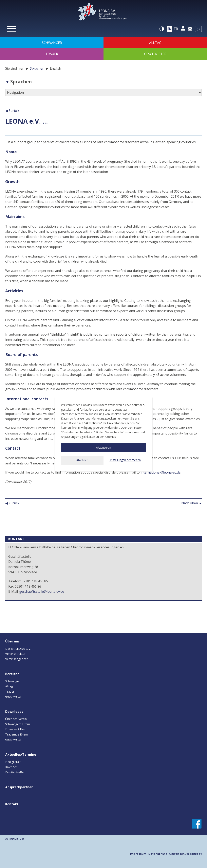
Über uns (12, 641)
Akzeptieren (103, 448)
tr (176, 29)
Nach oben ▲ (192, 503)
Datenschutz (158, 854)
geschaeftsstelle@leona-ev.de (42, 591)
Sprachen (37, 68)
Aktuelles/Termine (21, 755)
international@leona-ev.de (161, 472)
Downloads (14, 712)
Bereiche (12, 674)
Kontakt (12, 804)
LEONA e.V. (17, 839)
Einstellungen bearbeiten (125, 460)
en (170, 29)
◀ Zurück (12, 111)
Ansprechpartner (19, 787)
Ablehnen (82, 460)
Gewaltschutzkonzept (185, 854)
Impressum (138, 854)
